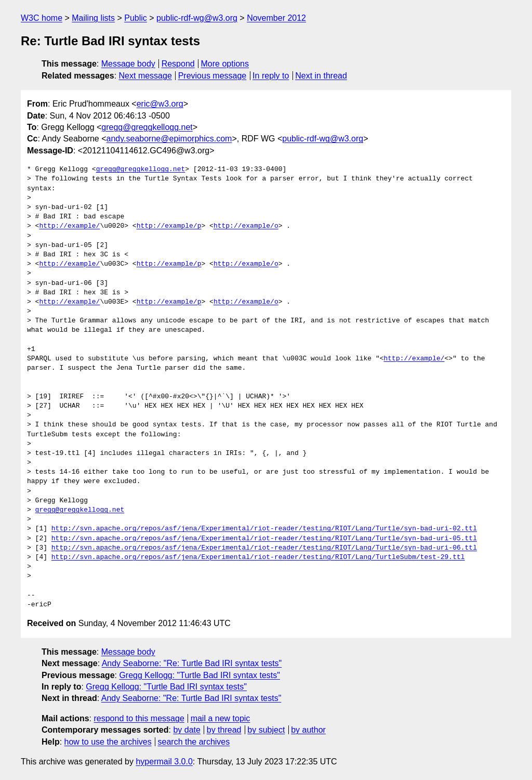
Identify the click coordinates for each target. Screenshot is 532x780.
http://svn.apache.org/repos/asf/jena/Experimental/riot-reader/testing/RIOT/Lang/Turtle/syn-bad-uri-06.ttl (264, 548)
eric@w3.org (160, 104)
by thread (224, 730)
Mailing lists (93, 18)
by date (187, 730)
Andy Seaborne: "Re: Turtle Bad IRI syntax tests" (192, 663)
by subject (266, 730)
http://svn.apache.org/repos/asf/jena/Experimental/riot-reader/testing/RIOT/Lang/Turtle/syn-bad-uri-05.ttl (264, 539)
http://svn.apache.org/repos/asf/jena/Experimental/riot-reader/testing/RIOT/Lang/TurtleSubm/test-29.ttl (258, 557)
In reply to (271, 76)
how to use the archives (108, 742)
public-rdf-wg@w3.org (197, 18)
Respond (178, 64)
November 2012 (276, 18)
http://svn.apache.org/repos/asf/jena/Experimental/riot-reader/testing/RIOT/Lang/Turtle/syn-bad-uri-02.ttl (264, 529)
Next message (145, 76)
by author (308, 730)
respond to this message (139, 718)
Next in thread (321, 76)
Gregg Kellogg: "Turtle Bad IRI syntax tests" (199, 675)
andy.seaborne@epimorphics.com (169, 139)
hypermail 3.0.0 (164, 762)
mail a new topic (221, 718)
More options (225, 64)
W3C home (42, 18)
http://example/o (246, 226)
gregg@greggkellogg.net (147, 127)
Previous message (212, 76)
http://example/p (169, 226)
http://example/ (69, 226)
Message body (128, 64)
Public (136, 18)
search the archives (194, 742)
